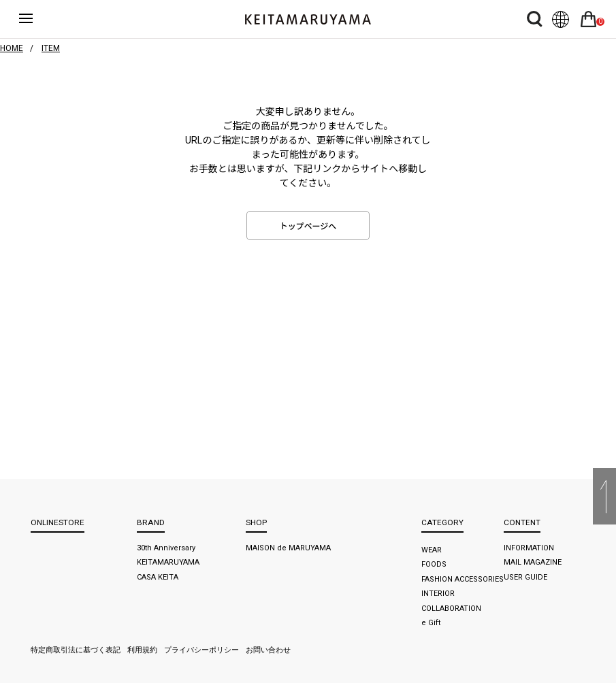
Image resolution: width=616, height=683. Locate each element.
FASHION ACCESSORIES (463, 579)
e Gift (431, 623)
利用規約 (142, 650)
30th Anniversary (166, 548)
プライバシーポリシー (201, 650)
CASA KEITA (158, 577)
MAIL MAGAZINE (533, 562)
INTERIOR (438, 594)
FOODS (434, 564)
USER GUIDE (525, 577)
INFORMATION (529, 548)
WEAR (432, 550)
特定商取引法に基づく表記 (76, 650)
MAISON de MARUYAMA (288, 548)
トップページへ (308, 227)
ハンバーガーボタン (35, 19)
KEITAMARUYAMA (168, 562)
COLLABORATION (451, 609)
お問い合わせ (268, 650)
